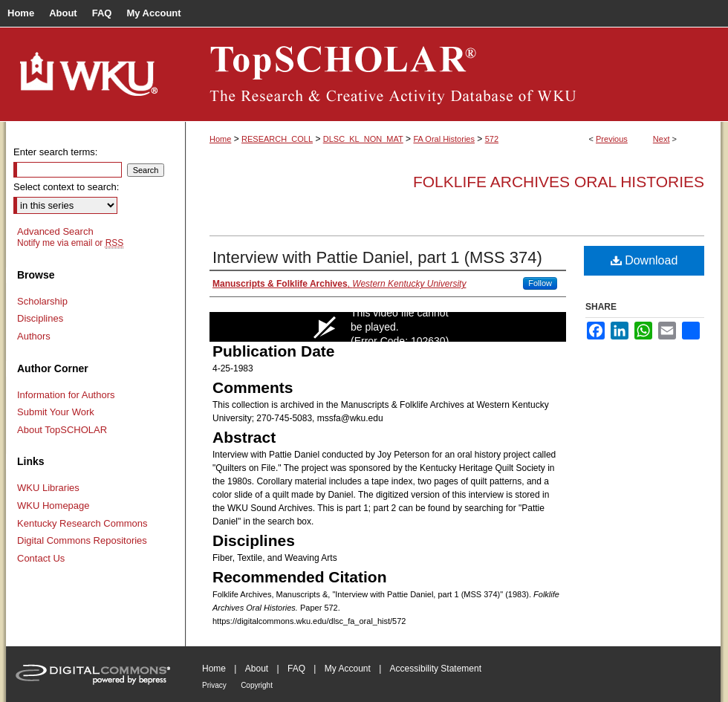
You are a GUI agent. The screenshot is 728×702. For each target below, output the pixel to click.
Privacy (214, 685)
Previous (612, 139)
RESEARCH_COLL (277, 139)
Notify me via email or (70, 243)
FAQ (296, 669)
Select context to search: (66, 187)
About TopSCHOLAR (62, 430)
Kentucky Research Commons (82, 523)
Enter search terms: (55, 152)
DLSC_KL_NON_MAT (363, 139)
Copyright (257, 685)
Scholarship (42, 301)
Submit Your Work (56, 412)
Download (644, 260)
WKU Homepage (53, 506)
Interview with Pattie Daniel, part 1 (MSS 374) (377, 257)
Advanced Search (55, 231)
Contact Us (41, 558)
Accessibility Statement (436, 669)
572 (492, 139)
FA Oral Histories (444, 139)
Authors (34, 336)
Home (220, 139)
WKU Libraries (48, 488)
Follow (540, 283)
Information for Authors (66, 395)
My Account (348, 669)
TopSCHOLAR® (453, 74)
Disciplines (40, 318)
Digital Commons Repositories (82, 540)
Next (662, 139)
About (257, 669)
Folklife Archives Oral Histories (559, 182)
